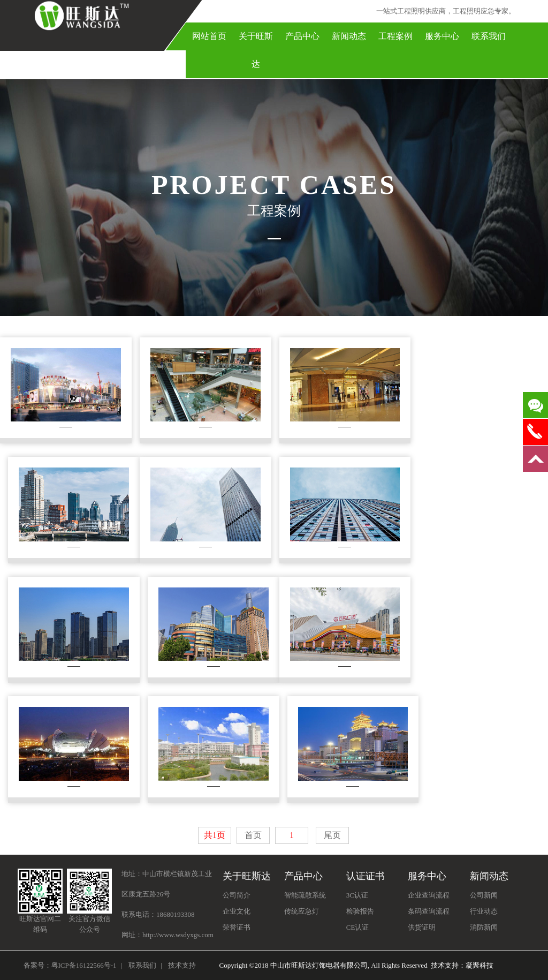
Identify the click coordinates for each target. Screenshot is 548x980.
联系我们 (489, 36)
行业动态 (484, 911)
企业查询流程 (429, 895)
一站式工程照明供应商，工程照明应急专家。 (446, 11)
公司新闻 (484, 895)
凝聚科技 (479, 965)
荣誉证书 (237, 927)
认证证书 (366, 876)
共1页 (215, 835)
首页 (253, 835)
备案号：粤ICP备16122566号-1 (70, 965)
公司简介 (237, 895)
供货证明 (422, 927)
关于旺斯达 (256, 50)
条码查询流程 (429, 911)
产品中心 (302, 36)
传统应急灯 (302, 911)
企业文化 (237, 911)
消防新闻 (484, 927)
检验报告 (360, 911)
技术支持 (182, 965)
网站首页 (209, 36)
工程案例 (395, 36)
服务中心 (442, 36)
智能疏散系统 (305, 895)
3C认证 (357, 895)
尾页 (332, 835)
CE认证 (358, 927)
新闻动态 (349, 36)
